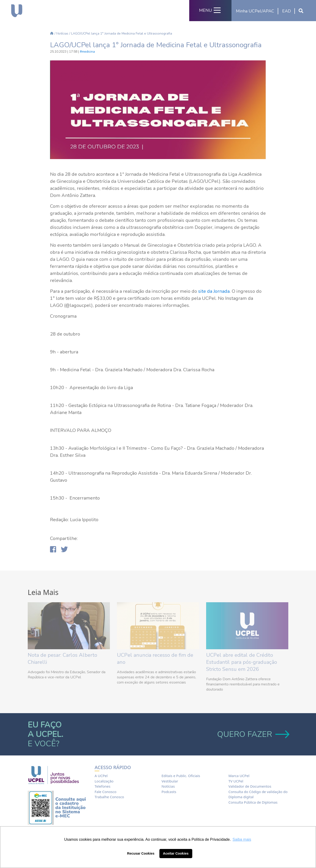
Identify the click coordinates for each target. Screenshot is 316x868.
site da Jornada (214, 291)
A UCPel (101, 776)
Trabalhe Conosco (109, 797)
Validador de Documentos (250, 786)
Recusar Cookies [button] (141, 853)
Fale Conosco (106, 792)
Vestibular (170, 781)
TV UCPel (236, 781)
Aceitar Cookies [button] (176, 853)
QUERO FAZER (253, 734)
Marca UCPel (239, 776)
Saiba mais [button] (242, 839)
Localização (104, 781)
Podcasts (169, 792)
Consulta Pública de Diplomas (253, 802)
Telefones (102, 786)
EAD (287, 11)
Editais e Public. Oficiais (181, 776)
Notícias (62, 33)
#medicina (87, 52)
